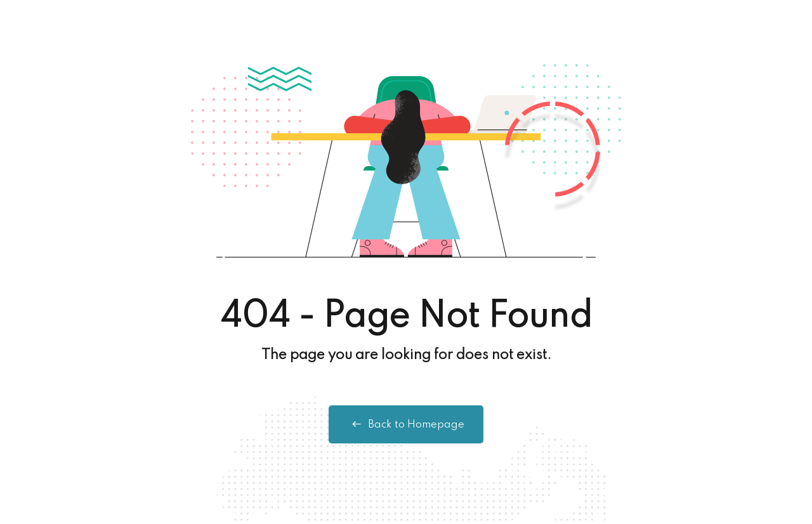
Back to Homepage (406, 424)
